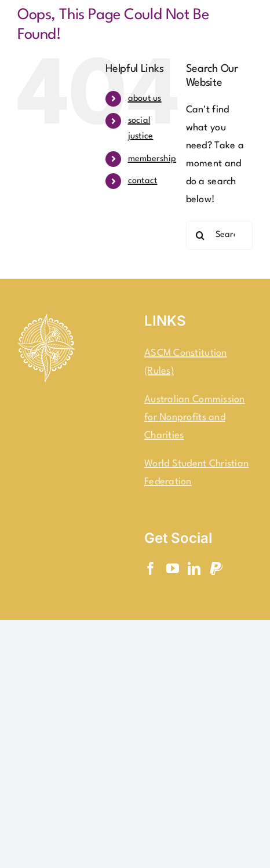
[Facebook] (151, 568)
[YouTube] (173, 568)
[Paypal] (216, 568)
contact (143, 181)
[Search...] (219, 235)
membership (152, 159)
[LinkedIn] (194, 568)
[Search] (200, 235)
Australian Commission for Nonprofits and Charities (195, 417)
